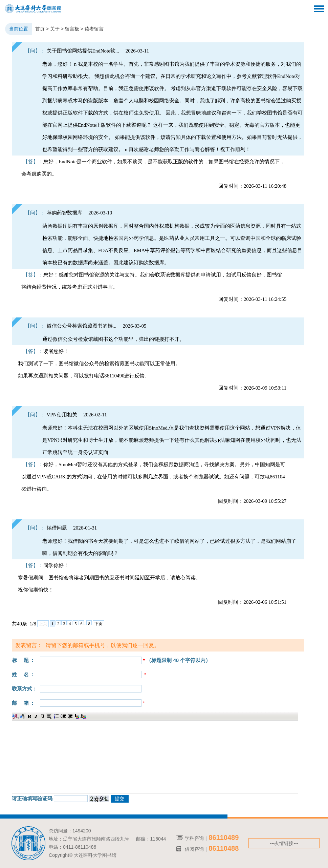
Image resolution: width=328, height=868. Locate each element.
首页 (40, 29)
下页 (99, 623)
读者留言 (94, 29)
